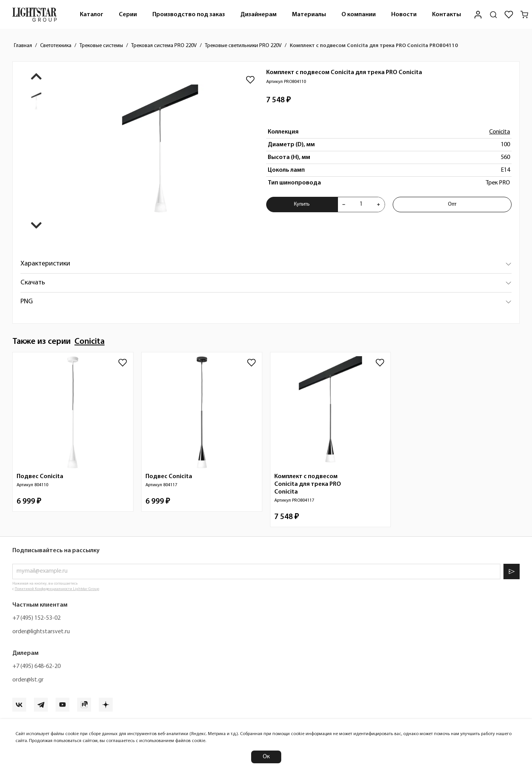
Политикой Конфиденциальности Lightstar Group (57, 589)
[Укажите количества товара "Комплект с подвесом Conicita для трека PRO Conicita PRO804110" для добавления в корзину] (361, 205)
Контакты (447, 15)
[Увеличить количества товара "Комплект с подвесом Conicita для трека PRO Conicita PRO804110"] (378, 205)
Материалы (309, 15)
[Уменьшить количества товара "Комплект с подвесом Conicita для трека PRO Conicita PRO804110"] (344, 205)
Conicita (500, 132)
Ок (266, 757)
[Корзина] (524, 15)
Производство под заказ (189, 15)
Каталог (92, 15)
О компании (359, 15)
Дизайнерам (258, 15)
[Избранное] (509, 15)
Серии (128, 15)
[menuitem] (92, 14)
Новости (404, 15)
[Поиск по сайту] (493, 15)
